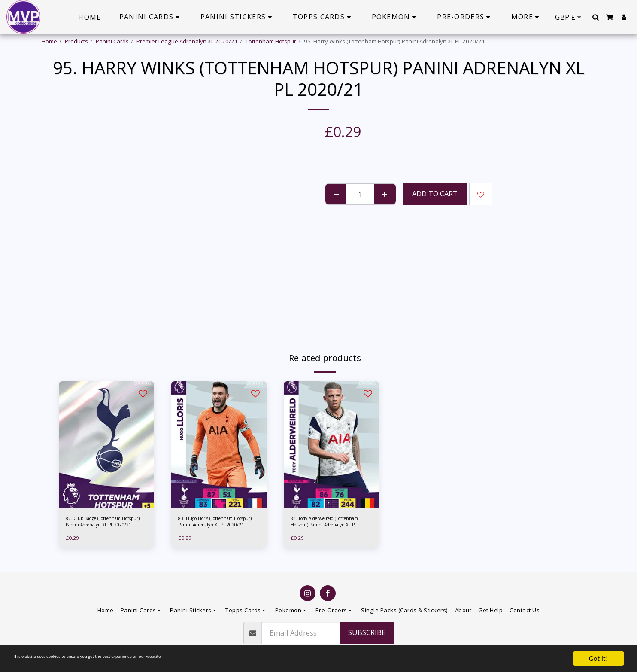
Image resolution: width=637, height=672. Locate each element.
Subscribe (367, 632)
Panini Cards (112, 41)
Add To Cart (435, 193)
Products (76, 41)
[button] (595, 17)
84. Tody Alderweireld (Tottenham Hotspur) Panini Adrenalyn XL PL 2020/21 (326, 524)
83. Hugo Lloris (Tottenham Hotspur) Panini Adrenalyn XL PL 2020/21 (216, 524)
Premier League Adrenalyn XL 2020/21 (187, 41)
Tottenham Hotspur (271, 41)
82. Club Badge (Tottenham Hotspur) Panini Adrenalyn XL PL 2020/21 (104, 524)
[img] (106, 445)
